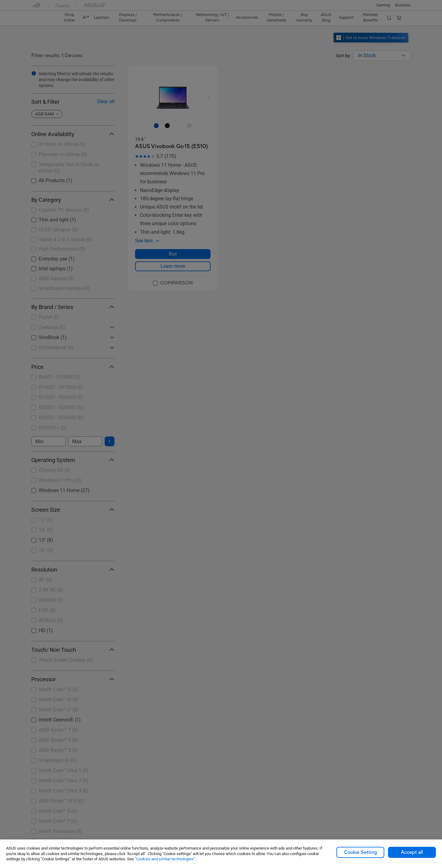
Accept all (412, 852)
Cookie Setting (360, 852)
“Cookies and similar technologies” (165, 859)
